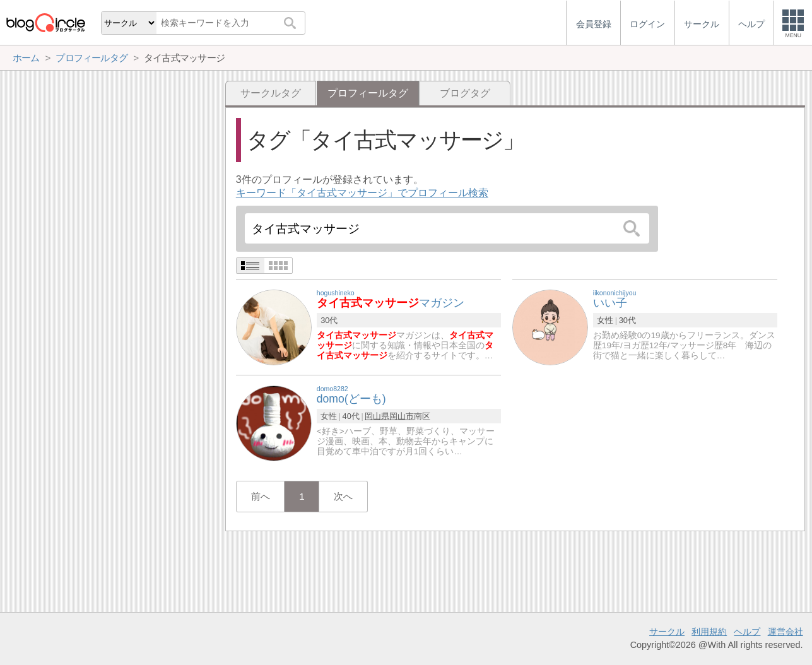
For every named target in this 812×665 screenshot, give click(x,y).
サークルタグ (271, 93)
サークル (667, 632)
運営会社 (786, 632)
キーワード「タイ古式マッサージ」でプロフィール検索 (362, 193)
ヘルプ (747, 632)
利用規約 (709, 632)
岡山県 (377, 416)
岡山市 (402, 416)
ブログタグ (465, 93)
